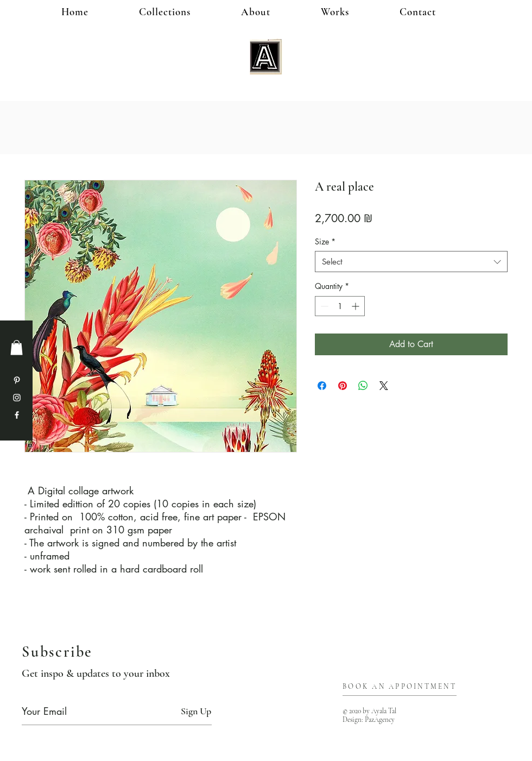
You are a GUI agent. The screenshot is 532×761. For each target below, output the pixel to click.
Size (325, 241)
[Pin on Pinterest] (343, 386)
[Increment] (356, 306)
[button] (353, 12)
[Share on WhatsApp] (363, 386)
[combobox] (411, 262)
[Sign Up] (196, 711)
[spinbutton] (340, 306)
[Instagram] (17, 398)
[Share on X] (384, 386)
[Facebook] (17, 415)
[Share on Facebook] (322, 386)
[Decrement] (323, 306)
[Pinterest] (17, 380)
